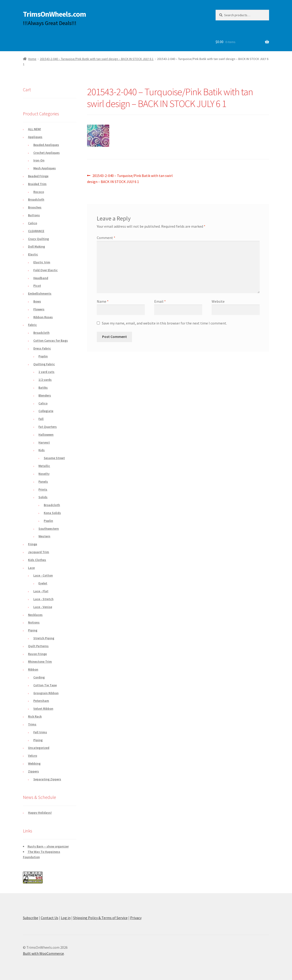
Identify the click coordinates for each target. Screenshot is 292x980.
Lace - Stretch (43, 599)
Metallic (44, 466)
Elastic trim (42, 262)
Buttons (34, 215)
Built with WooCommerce (43, 953)
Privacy (136, 918)
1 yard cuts (46, 372)
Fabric (32, 325)
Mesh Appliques (45, 168)
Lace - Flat (41, 591)
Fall (41, 419)
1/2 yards (45, 380)
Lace (31, 568)
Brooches (35, 207)
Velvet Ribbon (43, 709)
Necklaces (35, 615)
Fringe (33, 544)
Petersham (41, 701)
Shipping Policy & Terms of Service (100, 918)
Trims (32, 724)
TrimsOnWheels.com (54, 14)
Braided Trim (37, 184)
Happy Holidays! (40, 813)
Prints (43, 489)
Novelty (44, 474)
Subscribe (31, 918)
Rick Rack (35, 716)
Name (103, 301)
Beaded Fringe (38, 176)
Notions (34, 622)
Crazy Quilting (38, 239)
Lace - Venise (43, 607)
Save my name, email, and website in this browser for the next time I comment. (164, 323)
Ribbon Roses (43, 317)
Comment (106, 238)
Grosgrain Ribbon (46, 693)
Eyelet (43, 583)
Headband (41, 278)
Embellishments (40, 293)
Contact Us (50, 918)
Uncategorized (39, 748)
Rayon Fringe (37, 654)
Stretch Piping (44, 638)
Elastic (33, 254)
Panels (43, 482)
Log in (66, 918)
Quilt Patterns (38, 646)
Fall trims (40, 732)
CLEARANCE (36, 231)
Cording (39, 677)
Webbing (34, 763)
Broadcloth (36, 199)
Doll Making (36, 246)
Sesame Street (54, 458)
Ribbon (33, 669)
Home (32, 59)
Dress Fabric (42, 348)
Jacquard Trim (39, 552)
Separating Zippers (47, 779)
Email (160, 301)
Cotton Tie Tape (45, 685)
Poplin (43, 356)
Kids (42, 450)
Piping (33, 630)
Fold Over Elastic (46, 270)
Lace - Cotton (43, 575)
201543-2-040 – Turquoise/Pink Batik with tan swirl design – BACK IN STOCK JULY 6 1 (97, 59)
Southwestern (49, 529)
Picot (37, 286)
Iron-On (39, 160)
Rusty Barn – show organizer (48, 846)
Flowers (39, 309)
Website (218, 301)
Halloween (46, 435)
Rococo (39, 192)
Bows (37, 301)
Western (44, 536)
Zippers (33, 771)
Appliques (35, 137)
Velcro (33, 756)
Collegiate (46, 411)
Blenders (45, 395)
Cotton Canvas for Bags (51, 340)
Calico (33, 223)
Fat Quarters (48, 427)
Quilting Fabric (44, 364)
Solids (43, 497)
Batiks (43, 388)
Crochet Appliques (47, 153)
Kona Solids (52, 513)
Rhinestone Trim (40, 662)
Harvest (44, 442)
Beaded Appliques (46, 145)
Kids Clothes (37, 560)
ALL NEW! (35, 129)
